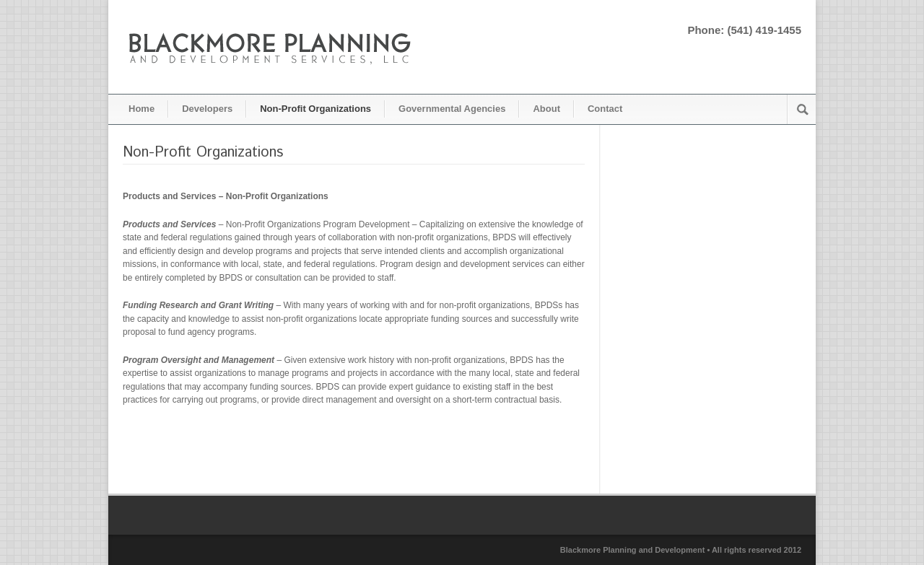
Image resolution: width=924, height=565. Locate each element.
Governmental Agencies (452, 109)
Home (141, 109)
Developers (207, 109)
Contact (605, 109)
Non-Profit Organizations (315, 109)
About (546, 109)
